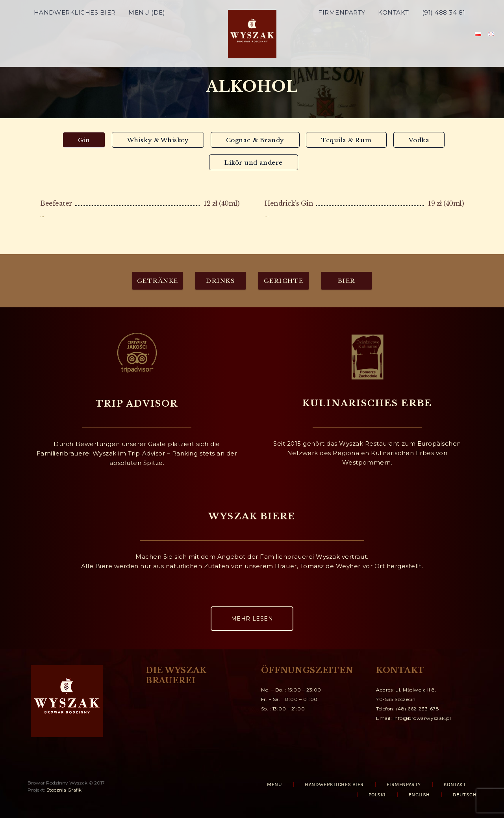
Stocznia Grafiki (65, 790)
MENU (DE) (147, 33)
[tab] (84, 140)
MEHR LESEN (252, 619)
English (419, 795)
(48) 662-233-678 (418, 709)
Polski (377, 795)
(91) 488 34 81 (444, 33)
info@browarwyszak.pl (422, 718)
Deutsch (465, 795)
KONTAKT (394, 33)
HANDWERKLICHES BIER (75, 33)
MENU (274, 785)
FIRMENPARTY (342, 33)
